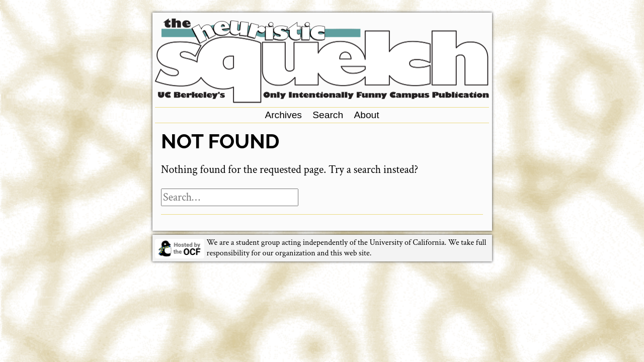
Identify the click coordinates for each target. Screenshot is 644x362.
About (366, 115)
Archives (283, 115)
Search (328, 115)
